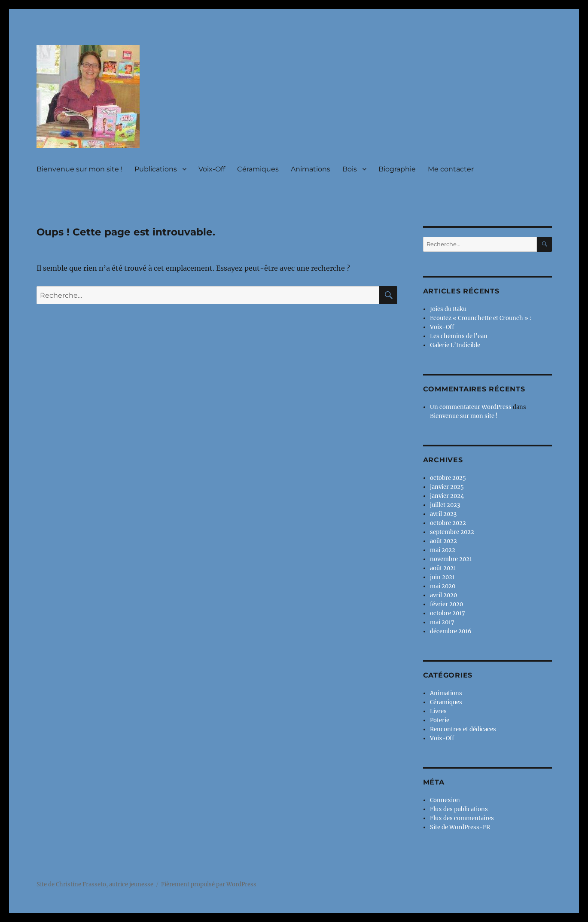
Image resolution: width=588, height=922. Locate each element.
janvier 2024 (447, 496)
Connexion (445, 800)
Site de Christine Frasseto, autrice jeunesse (95, 884)
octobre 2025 (448, 478)
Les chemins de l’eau (459, 336)
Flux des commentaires (462, 818)
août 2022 (443, 541)
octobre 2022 (448, 523)
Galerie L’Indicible (455, 345)
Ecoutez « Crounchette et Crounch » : (481, 318)
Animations (311, 169)
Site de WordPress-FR (460, 827)
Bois (350, 169)
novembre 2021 (451, 559)
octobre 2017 (448, 613)
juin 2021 (442, 577)
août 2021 (443, 568)
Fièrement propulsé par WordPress (209, 884)
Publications (156, 169)
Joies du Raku (448, 309)
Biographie (397, 169)
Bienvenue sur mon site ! (79, 169)
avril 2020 (443, 595)
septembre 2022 (452, 532)
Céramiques (258, 169)
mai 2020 (443, 586)
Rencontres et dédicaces (463, 729)
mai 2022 (443, 550)
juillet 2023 (445, 505)
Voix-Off (212, 169)
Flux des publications (459, 809)
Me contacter (451, 169)
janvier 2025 (447, 487)
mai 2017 (442, 622)
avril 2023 (443, 514)
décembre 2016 (451, 631)
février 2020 (446, 604)
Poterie (440, 720)
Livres (438, 711)
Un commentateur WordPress (471, 407)
